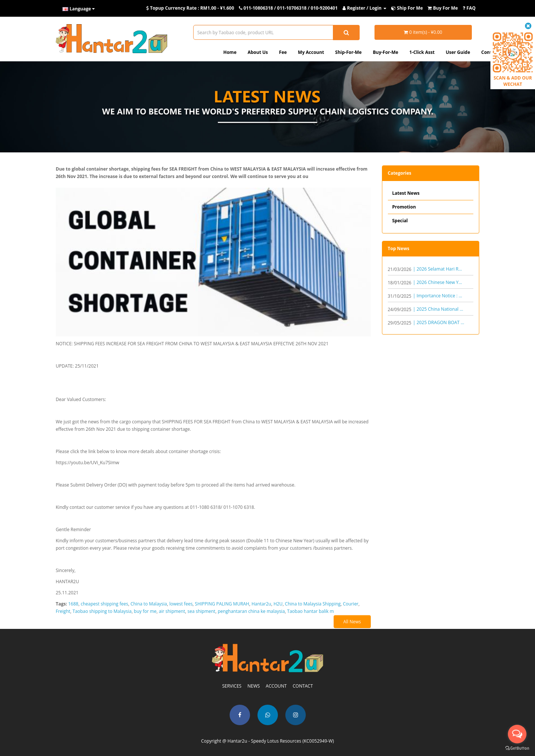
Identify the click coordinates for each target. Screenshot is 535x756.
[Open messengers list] (517, 734)
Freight (63, 611)
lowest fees (181, 604)
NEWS (254, 686)
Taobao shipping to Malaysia (102, 611)
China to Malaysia (149, 604)
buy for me (145, 611)
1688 (73, 604)
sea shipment (201, 611)
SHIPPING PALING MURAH (222, 604)
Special (400, 221)
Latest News (406, 193)
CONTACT (303, 686)
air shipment (172, 611)
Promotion (404, 207)
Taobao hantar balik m (311, 611)
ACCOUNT (276, 686)
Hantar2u (261, 604)
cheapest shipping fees (104, 604)
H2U (278, 604)
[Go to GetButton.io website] (517, 748)
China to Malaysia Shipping (313, 604)
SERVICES (232, 686)
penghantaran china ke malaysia (251, 611)
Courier (351, 604)
